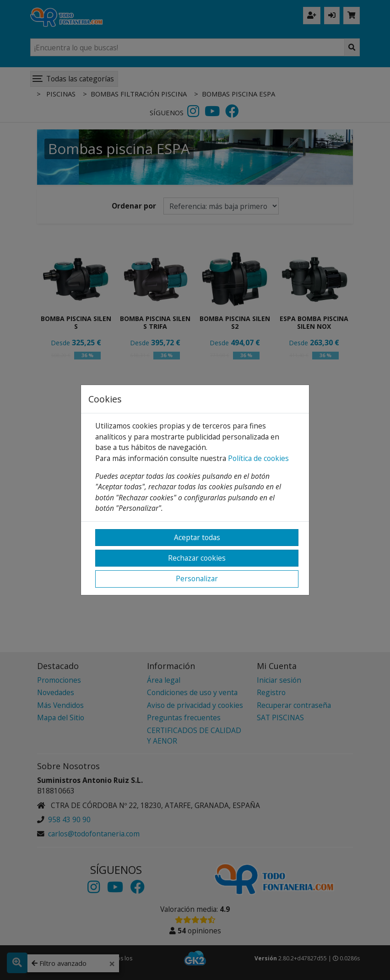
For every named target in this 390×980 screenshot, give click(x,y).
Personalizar (197, 578)
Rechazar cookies (197, 558)
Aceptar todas (197, 537)
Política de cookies (258, 458)
